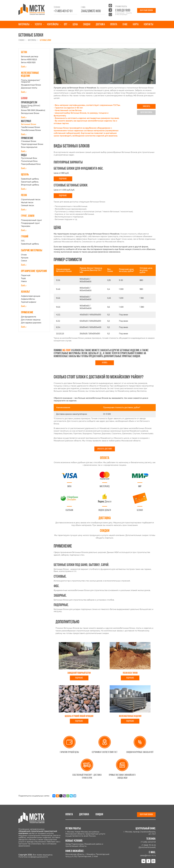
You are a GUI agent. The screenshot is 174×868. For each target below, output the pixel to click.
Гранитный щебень (30, 182)
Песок (24, 195)
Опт (66, 25)
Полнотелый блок (29, 161)
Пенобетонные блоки (31, 130)
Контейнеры (53, 25)
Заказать (146, 106)
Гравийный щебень (30, 179)
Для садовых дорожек (31, 323)
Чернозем (26, 226)
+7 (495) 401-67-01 (63, 11)
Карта (136, 25)
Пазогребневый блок (31, 164)
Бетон (24, 52)
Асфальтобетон (28, 299)
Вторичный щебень (30, 185)
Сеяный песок (27, 205)
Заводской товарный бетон (79, 673)
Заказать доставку (105, 449)
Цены (75, 25)
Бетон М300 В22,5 (29, 60)
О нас (125, 25)
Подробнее (63, 179)
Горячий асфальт (29, 302)
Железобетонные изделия (130, 716)
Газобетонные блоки (30, 127)
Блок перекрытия (29, 147)
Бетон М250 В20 (28, 63)
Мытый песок (27, 203)
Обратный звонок (146, 10)
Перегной (26, 275)
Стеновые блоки (29, 141)
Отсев (24, 255)
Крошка (25, 258)
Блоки (24, 98)
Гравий (25, 237)
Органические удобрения (34, 271)
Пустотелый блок (29, 158)
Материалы (24, 25)
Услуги (38, 25)
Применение (27, 313)
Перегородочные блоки (32, 144)
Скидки (87, 25)
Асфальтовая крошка (31, 296)
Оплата (114, 25)
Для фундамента (29, 317)
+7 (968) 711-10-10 (148, 845)
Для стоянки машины (31, 320)
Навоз (24, 281)
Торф (23, 278)
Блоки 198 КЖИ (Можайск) (33, 110)
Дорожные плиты (29, 88)
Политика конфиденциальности (33, 857)
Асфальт (25, 292)
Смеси (24, 261)
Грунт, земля (28, 216)
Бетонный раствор (30, 57)
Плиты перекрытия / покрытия (30, 81)
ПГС (23, 241)
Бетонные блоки (29, 124)
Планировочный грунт (31, 220)
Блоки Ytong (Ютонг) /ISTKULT (31, 106)
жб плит (67, 350)
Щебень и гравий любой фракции (79, 716)
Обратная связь (146, 112)
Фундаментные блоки (31, 85)
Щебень (25, 175)
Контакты (148, 25)
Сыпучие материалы (32, 251)
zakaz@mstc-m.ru (91, 11)
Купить (105, 363)
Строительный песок (31, 200)
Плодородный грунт (30, 223)
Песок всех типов (130, 673)
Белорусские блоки (30, 113)
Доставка (100, 25)
